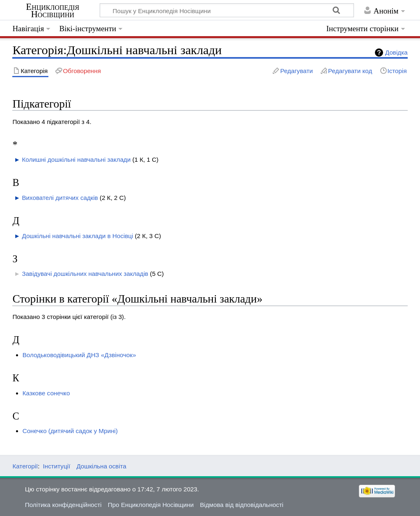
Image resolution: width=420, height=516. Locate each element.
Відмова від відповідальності (242, 505)
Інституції (57, 466)
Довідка (396, 52)
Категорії (25, 466)
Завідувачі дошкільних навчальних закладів (85, 274)
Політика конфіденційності (63, 505)
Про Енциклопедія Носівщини (151, 505)
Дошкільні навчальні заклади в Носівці (77, 236)
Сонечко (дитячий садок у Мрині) (70, 431)
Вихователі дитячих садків (60, 198)
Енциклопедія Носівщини (52, 11)
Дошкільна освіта (101, 466)
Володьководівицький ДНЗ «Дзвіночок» (79, 355)
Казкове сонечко (46, 393)
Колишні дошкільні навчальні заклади (76, 159)
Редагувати (296, 71)
